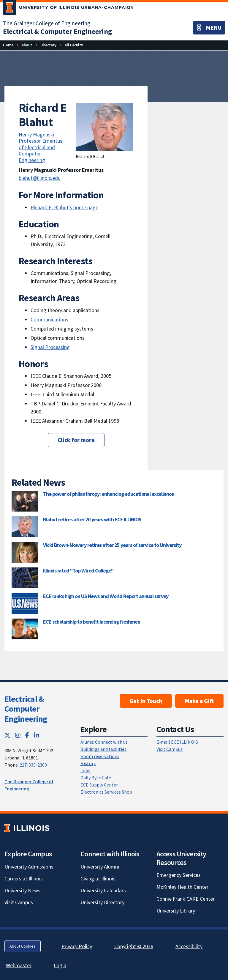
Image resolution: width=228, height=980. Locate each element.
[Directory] (48, 45)
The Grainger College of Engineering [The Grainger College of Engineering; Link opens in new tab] (47, 23)
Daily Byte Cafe (96, 778)
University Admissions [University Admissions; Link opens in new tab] (29, 867)
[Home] (8, 45)
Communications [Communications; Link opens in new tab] (49, 319)
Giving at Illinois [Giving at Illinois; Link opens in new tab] (98, 878)
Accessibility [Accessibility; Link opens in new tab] (189, 946)
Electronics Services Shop (106, 792)
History (88, 763)
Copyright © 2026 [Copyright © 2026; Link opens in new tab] (134, 946)
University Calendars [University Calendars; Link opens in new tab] (103, 890)
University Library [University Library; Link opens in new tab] (176, 911)
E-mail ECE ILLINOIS (177, 742)
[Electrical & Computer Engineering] (57, 31)
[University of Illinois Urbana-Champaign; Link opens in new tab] (68, 9)
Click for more (76, 440)
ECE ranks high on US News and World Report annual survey (106, 596)
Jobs (85, 770)
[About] (27, 45)
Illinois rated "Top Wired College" (78, 571)
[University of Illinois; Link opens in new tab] (27, 828)
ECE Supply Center (99, 785)
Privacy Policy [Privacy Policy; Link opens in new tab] (77, 946)
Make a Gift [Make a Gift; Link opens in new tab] (199, 701)
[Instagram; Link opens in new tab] (18, 735)
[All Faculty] (74, 45)
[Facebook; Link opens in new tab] (27, 735)
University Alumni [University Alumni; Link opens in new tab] (100, 867)
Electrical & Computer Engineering (26, 709)
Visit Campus (170, 749)
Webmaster (19, 965)
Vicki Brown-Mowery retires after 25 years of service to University (112, 545)
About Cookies (23, 946)
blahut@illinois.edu (40, 178)
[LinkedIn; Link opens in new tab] (37, 735)
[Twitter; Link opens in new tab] (7, 735)
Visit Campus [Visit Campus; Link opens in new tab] (19, 902)
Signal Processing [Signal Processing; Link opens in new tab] (50, 347)
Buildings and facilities (103, 749)
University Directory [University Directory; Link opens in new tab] (102, 902)
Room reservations (100, 756)
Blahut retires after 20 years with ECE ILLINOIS (92, 519)
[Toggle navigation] (209, 28)
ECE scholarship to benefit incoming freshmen (92, 622)
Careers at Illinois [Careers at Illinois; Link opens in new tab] (24, 878)
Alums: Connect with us (104, 742)
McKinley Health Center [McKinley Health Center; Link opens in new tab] (182, 887)
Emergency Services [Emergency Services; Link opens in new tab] (179, 875)
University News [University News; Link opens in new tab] (22, 890)
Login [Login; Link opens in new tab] (60, 965)
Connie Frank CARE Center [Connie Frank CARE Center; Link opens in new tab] (186, 899)
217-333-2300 (33, 765)
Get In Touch (146, 701)
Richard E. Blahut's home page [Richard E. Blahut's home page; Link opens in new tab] (64, 207)
